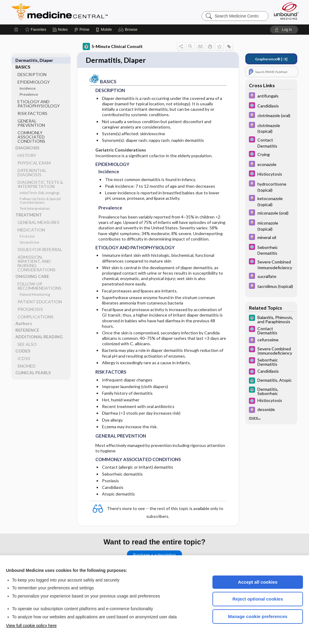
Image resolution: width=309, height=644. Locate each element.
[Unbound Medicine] (286, 11)
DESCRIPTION (32, 68)
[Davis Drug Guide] (271, 96)
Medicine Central (86, 12)
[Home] (16, 30)
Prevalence (29, 88)
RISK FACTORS (32, 107)
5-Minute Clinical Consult (113, 46)
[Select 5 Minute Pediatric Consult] (271, 106)
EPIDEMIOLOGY (34, 75)
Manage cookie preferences (258, 616)
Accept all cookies (258, 582)
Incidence (28, 82)
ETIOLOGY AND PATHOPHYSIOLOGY (39, 97)
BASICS (23, 60)
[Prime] (82, 30)
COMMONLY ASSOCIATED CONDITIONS (31, 130)
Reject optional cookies (258, 599)
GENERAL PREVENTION (31, 116)
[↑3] (271, 59)
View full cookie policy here (31, 626)
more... (255, 418)
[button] (129, 30)
